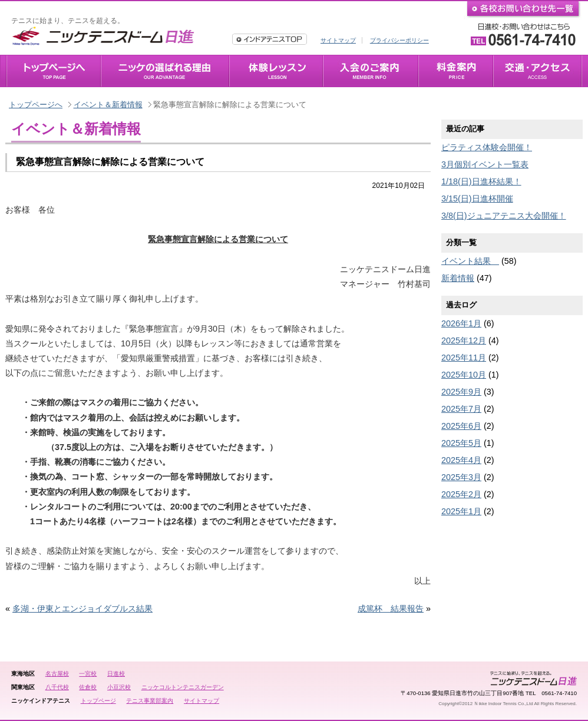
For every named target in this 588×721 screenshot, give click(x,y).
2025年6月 (461, 426)
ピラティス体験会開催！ (487, 147)
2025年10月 (464, 375)
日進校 (116, 674)
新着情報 (458, 278)
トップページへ (36, 105)
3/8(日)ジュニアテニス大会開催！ (504, 216)
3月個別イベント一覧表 (485, 164)
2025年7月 (461, 409)
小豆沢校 (119, 687)
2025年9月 (461, 392)
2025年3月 (461, 477)
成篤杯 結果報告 (391, 608)
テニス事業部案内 (150, 701)
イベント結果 (470, 261)
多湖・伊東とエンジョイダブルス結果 (82, 608)
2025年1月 (461, 511)
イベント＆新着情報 (108, 105)
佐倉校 (88, 687)
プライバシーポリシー (399, 40)
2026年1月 (461, 323)
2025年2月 (461, 494)
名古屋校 (57, 674)
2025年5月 (461, 443)
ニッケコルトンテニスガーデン (183, 687)
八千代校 (57, 687)
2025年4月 (461, 460)
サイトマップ (338, 40)
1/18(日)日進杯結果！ (481, 181)
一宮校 (88, 674)
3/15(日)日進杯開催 (477, 199)
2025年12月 (464, 340)
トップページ (98, 701)
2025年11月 (464, 358)
